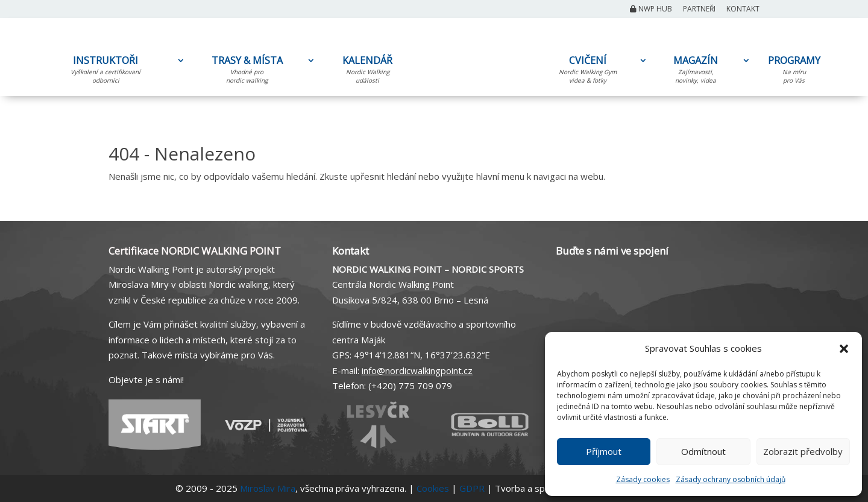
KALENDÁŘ (367, 72)
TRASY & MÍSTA (247, 72)
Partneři (699, 10)
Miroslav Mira (268, 488)
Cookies (433, 488)
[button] (844, 349)
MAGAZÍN (696, 72)
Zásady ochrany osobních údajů (731, 479)
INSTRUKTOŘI (105, 72)
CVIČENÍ (588, 72)
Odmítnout (703, 451)
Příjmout (604, 451)
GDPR (472, 488)
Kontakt (743, 10)
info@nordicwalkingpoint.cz (417, 370)
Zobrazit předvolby (803, 451)
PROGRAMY (794, 72)
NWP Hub (651, 10)
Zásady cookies (643, 479)
